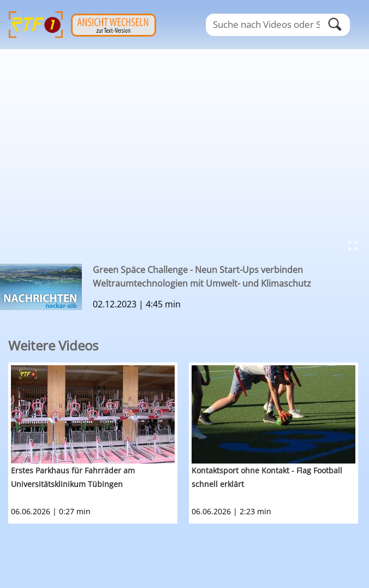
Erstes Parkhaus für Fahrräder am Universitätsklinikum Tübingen (73, 477)
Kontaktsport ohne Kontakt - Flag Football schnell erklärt (267, 477)
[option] (99, 443)
